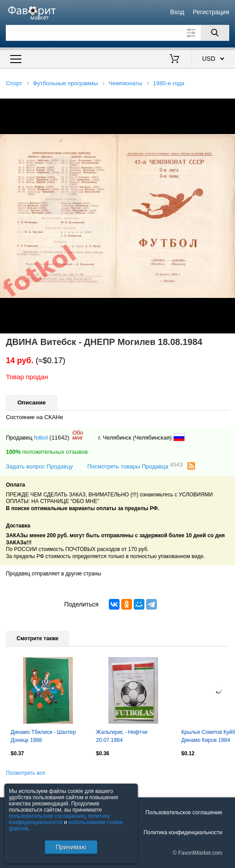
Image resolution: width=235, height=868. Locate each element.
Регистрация (211, 12)
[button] (227, 107)
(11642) (59, 438)
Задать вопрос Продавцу (39, 466)
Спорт (14, 83)
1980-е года (169, 83)
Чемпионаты (126, 83)
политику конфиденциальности (60, 819)
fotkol (41, 438)
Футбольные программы (65, 83)
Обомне (78, 435)
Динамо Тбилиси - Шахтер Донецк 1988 (43, 736)
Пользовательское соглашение (184, 813)
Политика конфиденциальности (183, 832)
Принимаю (71, 847)
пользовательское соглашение (47, 816)
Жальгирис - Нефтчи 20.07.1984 (122, 736)
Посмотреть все (25, 773)
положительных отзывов (47, 452)
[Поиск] (215, 33)
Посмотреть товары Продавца (135, 466)
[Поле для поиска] (117, 33)
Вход (177, 12)
